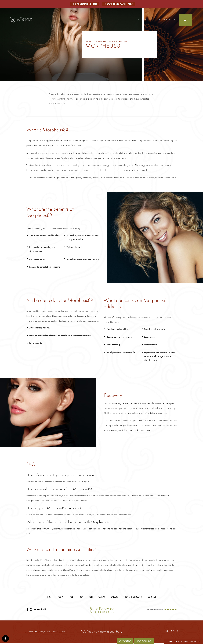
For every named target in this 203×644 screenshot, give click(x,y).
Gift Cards (143, 20)
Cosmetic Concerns (133, 597)
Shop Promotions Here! (85, 4)
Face (71, 597)
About (61, 597)
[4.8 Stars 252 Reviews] (162, 610)
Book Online (144, 641)
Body (81, 597)
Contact (152, 597)
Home (89, 41)
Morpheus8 (122, 41)
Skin (95, 41)
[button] (5, 639)
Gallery (114, 597)
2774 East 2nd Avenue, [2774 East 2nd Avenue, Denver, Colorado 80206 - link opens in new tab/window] (45, 632)
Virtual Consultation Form (119, 4)
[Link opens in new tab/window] (28, 610)
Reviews (102, 597)
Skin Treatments (107, 41)
